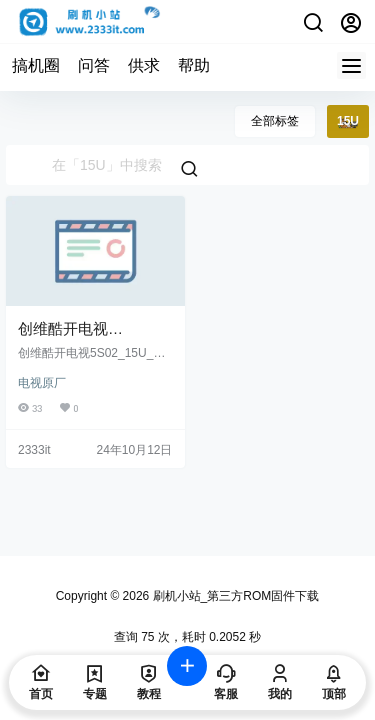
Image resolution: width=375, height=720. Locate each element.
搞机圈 (36, 65)
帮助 (194, 65)
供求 (144, 65)
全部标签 (275, 121)
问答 (94, 65)
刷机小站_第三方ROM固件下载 (234, 596)
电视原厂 (42, 383)
